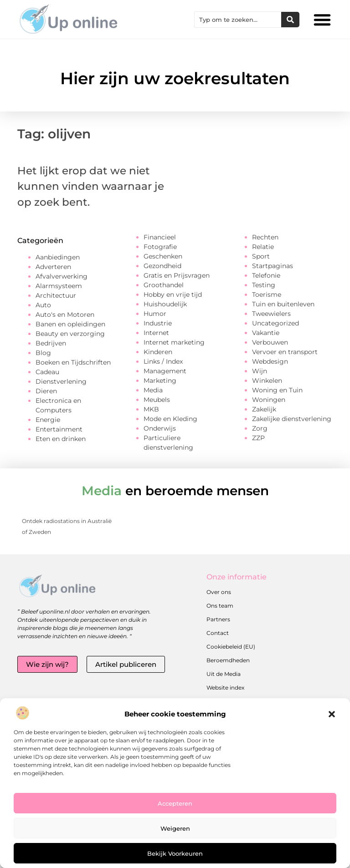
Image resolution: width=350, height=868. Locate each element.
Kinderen (158, 352)
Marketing (160, 381)
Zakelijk (264, 409)
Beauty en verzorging (70, 334)
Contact (218, 633)
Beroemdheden (228, 660)
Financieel (160, 237)
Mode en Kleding (170, 419)
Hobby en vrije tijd (173, 294)
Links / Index (163, 361)
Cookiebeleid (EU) (231, 647)
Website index (225, 688)
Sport (261, 256)
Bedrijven (51, 343)
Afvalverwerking (62, 276)
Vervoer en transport (285, 352)
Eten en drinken (61, 439)
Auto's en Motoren (65, 315)
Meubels (157, 400)
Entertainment (59, 429)
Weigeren (175, 828)
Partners (218, 619)
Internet (156, 333)
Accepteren (175, 803)
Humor (155, 314)
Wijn (260, 371)
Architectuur (56, 295)
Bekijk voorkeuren (175, 853)
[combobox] (238, 20)
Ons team (220, 606)
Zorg (260, 428)
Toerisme (267, 294)
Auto (43, 305)
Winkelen (267, 381)
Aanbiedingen (58, 257)
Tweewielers (271, 314)
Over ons (219, 592)
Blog (43, 353)
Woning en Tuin (277, 390)
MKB (151, 409)
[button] (332, 714)
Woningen (269, 400)
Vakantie (266, 333)
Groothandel (164, 285)
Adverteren (53, 267)
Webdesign (270, 361)
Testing (264, 285)
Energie (48, 420)
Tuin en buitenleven (283, 304)
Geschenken (163, 256)
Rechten (265, 237)
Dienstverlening (61, 381)
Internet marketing (174, 342)
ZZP (258, 438)
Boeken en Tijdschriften (73, 362)
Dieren (46, 391)
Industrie (158, 323)
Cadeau (47, 372)
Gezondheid (162, 266)
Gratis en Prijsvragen (177, 275)
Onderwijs (160, 428)
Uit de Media (224, 674)
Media (153, 390)
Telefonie (266, 275)
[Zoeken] (290, 20)
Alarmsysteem (59, 286)
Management (165, 371)
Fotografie (160, 247)
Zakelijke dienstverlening (292, 419)
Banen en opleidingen (70, 324)
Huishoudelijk (165, 304)
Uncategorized (275, 323)
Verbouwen (270, 342)
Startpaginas (273, 266)
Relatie (263, 247)
